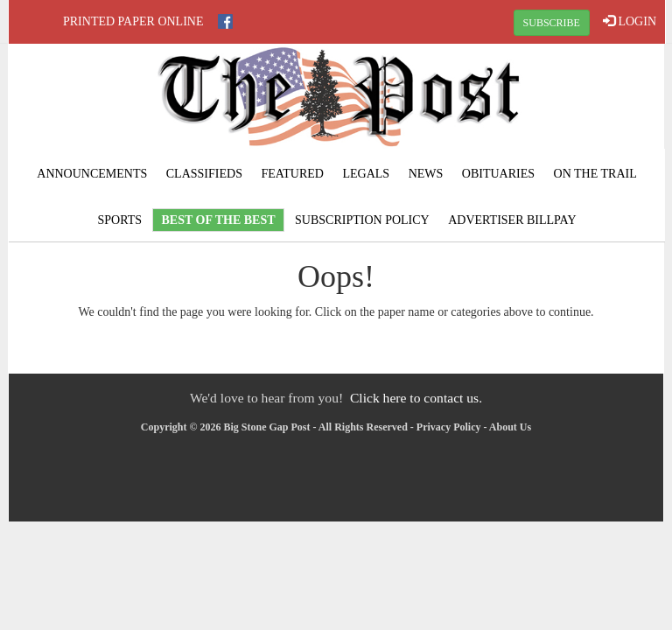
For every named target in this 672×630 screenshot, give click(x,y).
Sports (119, 220)
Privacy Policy (449, 427)
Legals (366, 174)
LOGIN (630, 21)
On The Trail (595, 174)
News (426, 174)
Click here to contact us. (416, 398)
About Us (510, 427)
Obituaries (498, 174)
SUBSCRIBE (552, 23)
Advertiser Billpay (512, 220)
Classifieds (204, 174)
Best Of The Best (218, 220)
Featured (292, 174)
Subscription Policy (362, 220)
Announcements (92, 174)
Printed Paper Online (133, 21)
